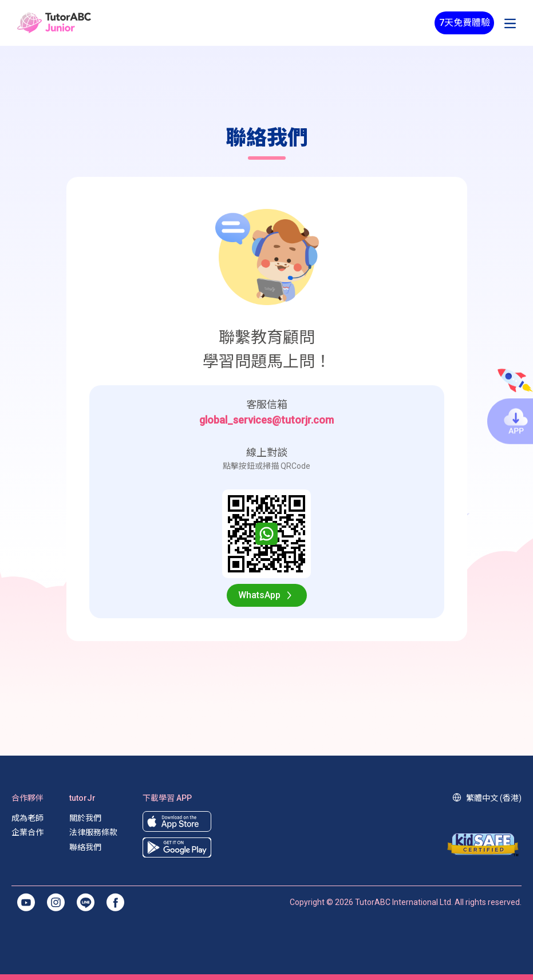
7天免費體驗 (465, 23)
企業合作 (27, 832)
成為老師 (27, 818)
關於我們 (85, 818)
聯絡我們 (85, 847)
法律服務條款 (93, 832)
